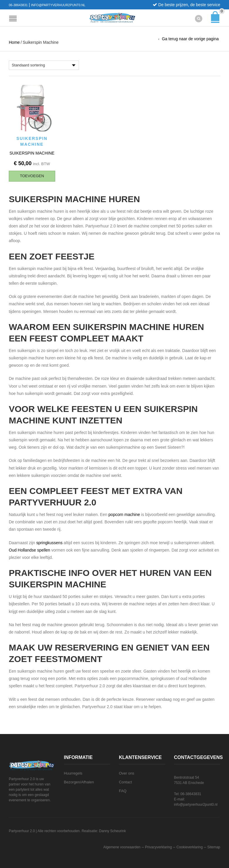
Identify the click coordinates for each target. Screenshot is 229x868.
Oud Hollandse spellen (30, 550)
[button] (32, 176)
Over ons (127, 773)
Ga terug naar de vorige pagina (190, 39)
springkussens (49, 542)
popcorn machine (124, 514)
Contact (125, 782)
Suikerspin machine (32, 153)
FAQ (123, 791)
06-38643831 (18, 5)
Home (14, 42)
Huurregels (73, 773)
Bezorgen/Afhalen (79, 782)
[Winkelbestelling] (44, 65)
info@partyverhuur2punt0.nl (58, 5)
